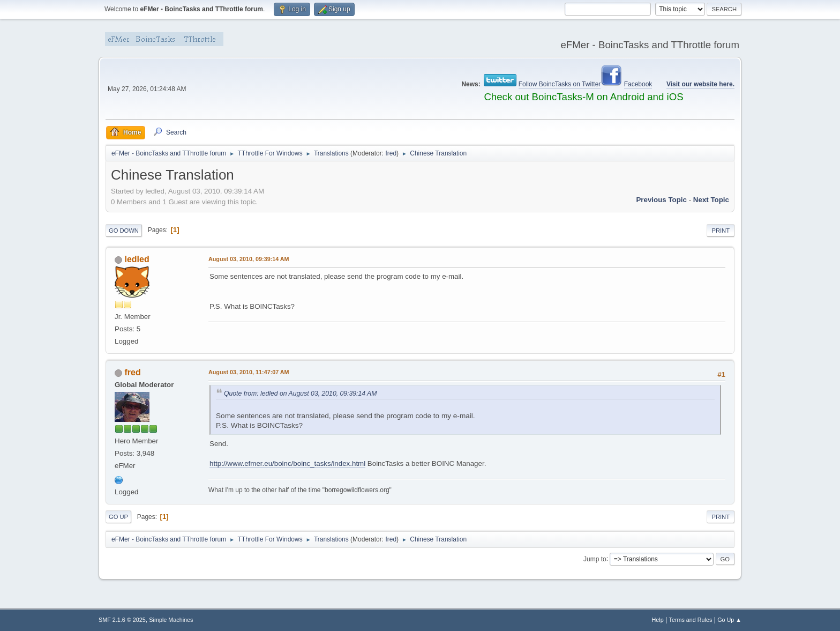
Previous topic (661, 200)
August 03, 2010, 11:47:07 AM (249, 372)
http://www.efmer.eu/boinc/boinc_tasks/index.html (287, 463)
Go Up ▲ (729, 620)
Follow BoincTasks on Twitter (560, 84)
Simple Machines (171, 620)
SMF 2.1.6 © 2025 (122, 620)
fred (391, 153)
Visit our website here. (700, 84)
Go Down (124, 231)
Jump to (595, 559)
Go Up (118, 517)
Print (721, 231)
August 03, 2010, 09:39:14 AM (249, 259)
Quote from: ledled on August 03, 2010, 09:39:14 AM (300, 394)
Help (658, 620)
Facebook (638, 84)
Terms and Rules (691, 620)
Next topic (711, 200)
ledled (137, 259)
